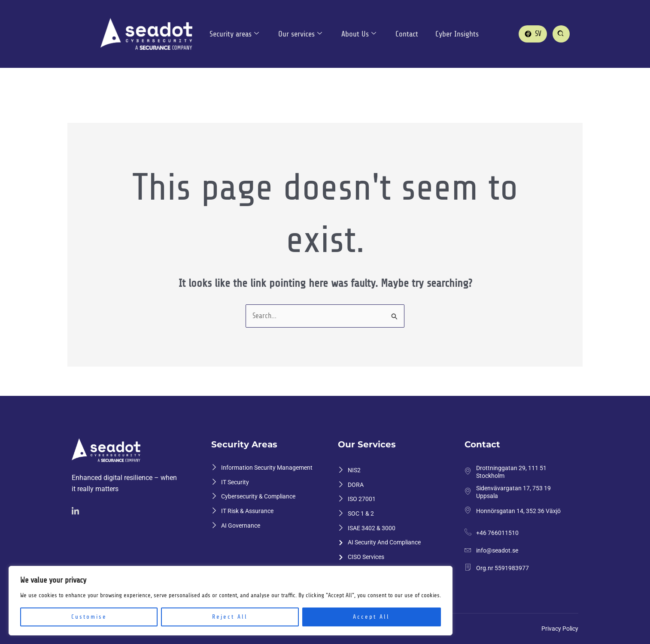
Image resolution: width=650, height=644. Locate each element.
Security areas (234, 34)
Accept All (371, 617)
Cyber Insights (458, 34)
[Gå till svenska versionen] (533, 34)
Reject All (230, 617)
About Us (360, 34)
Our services (301, 34)
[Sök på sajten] (561, 34)
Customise (89, 617)
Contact (408, 34)
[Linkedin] (77, 512)
